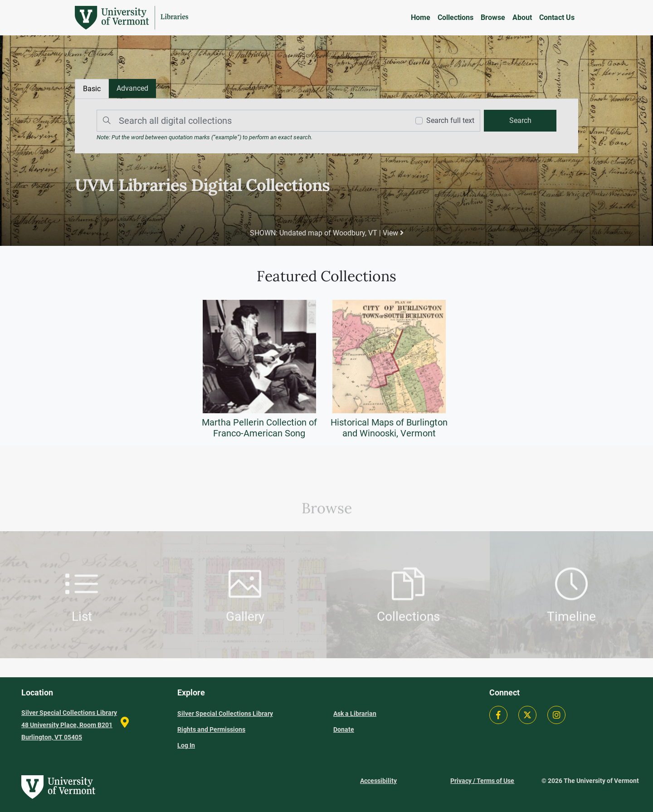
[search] (520, 121)
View (393, 233)
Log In (186, 745)
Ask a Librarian (355, 714)
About (522, 17)
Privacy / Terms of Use (482, 781)
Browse (493, 17)
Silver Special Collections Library (225, 714)
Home (421, 17)
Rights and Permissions (211, 729)
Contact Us (557, 17)
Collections (456, 17)
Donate (344, 729)
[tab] (132, 88)
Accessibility (378, 781)
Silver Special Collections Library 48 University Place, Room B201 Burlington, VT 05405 (69, 725)
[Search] (251, 121)
